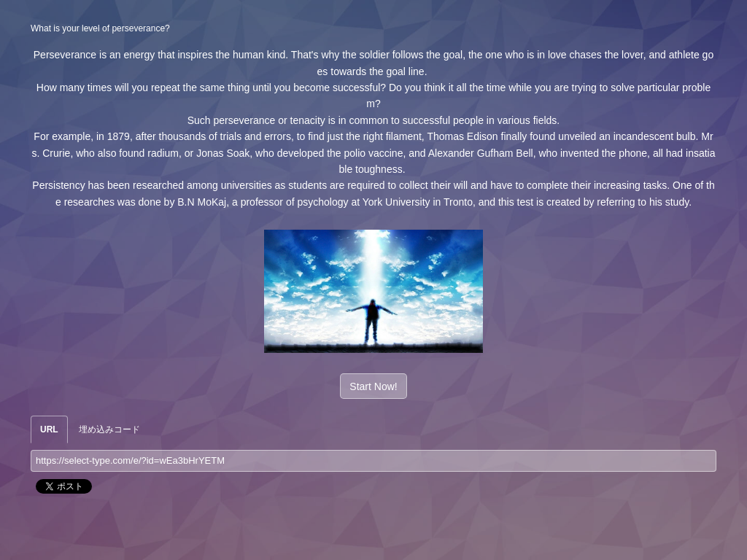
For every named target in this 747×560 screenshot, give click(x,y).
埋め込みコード (109, 429)
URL (49, 429)
